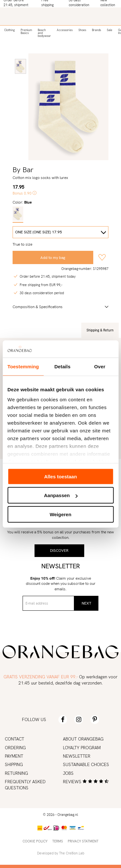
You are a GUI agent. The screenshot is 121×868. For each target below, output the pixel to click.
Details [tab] (62, 366)
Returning (16, 773)
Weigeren (60, 514)
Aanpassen (61, 495)
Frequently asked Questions (25, 785)
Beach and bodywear (44, 33)
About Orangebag (83, 739)
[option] (20, 66)
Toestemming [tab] (23, 366)
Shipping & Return (100, 330)
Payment (14, 756)
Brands (96, 30)
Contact (15, 739)
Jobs (68, 773)
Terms (58, 841)
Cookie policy (35, 841)
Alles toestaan (61, 476)
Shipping (14, 764)
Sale (110, 30)
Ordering (15, 748)
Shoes (82, 30)
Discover (59, 551)
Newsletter (77, 756)
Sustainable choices (86, 764)
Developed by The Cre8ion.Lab (61, 853)
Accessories (65, 30)
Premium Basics (26, 32)
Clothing (10, 30)
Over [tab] (100, 366)
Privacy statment (83, 841)
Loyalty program (82, 748)
